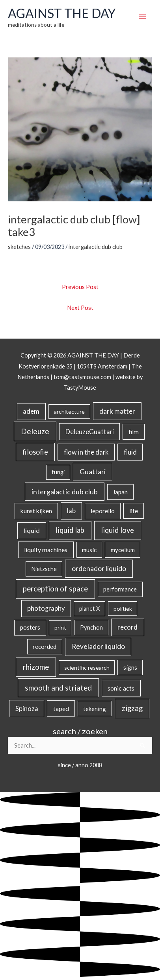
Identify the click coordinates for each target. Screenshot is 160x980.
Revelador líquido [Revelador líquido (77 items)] (98, 646)
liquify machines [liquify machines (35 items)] (46, 550)
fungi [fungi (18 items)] (58, 472)
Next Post (80, 308)
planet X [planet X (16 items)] (89, 609)
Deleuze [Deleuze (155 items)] (35, 431)
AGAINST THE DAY (62, 13)
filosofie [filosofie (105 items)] (35, 452)
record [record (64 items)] (127, 627)
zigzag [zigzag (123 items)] (132, 708)
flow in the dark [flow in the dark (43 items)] (86, 452)
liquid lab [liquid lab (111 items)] (70, 530)
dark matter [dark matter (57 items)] (117, 411)
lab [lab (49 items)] (71, 511)
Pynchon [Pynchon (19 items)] (91, 627)
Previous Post (80, 287)
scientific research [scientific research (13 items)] (87, 668)
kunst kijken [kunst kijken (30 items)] (36, 511)
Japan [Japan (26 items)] (120, 492)
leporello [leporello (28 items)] (103, 511)
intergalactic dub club (96, 247)
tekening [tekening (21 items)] (95, 709)
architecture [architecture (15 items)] (69, 412)
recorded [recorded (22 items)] (45, 647)
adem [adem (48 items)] (31, 411)
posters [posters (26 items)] (30, 627)
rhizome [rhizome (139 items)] (36, 667)
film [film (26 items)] (134, 432)
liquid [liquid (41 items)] (32, 530)
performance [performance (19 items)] (120, 589)
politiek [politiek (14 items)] (123, 609)
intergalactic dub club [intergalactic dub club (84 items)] (65, 492)
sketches (19, 247)
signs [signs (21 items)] (130, 667)
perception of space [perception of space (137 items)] (55, 589)
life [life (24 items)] (134, 511)
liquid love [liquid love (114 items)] (117, 530)
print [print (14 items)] (60, 627)
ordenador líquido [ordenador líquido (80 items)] (99, 568)
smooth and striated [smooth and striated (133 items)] (58, 688)
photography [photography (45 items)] (46, 608)
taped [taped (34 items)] (61, 708)
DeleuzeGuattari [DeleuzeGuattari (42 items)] (90, 432)
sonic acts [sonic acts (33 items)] (121, 688)
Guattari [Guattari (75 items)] (93, 472)
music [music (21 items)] (89, 550)
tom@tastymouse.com (82, 377)
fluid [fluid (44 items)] (130, 452)
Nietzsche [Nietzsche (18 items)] (44, 569)
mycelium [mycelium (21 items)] (123, 550)
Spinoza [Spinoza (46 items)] (27, 709)
